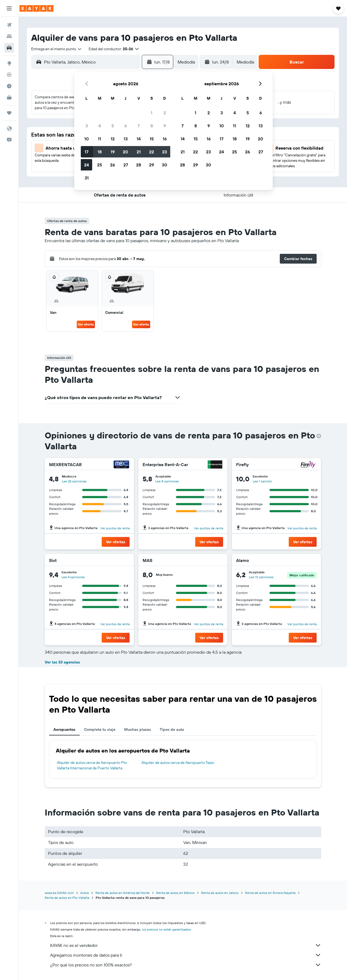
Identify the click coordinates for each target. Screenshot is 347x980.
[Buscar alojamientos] (9, 36)
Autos (85, 893)
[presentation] (319, 436)
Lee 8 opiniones (167, 481)
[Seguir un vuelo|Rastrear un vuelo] (9, 75)
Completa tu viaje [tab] (100, 729)
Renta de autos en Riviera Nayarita (270, 893)
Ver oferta (86, 324)
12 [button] (113, 139)
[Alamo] (309, 560)
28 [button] (139, 165)
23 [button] (165, 152)
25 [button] (99, 165)
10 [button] (87, 139)
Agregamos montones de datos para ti (186, 955)
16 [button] (165, 139)
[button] (9, 8)
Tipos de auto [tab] (172, 729)
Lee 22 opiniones (74, 481)
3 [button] (87, 126)
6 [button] (126, 126)
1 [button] (152, 113)
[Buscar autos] (9, 48)
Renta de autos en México (175, 893)
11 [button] (99, 139)
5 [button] (113, 126)
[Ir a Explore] (9, 63)
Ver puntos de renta (115, 528)
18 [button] (100, 152)
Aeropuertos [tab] (64, 729)
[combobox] (57, 49)
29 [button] (152, 165)
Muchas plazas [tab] (138, 729)
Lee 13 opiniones (261, 577)
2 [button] (165, 113)
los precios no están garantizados (166, 929)
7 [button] (139, 126)
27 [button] (126, 165)
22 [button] (152, 152)
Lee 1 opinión (262, 481)
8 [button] (152, 126)
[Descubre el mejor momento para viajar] (9, 86)
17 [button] (86, 152)
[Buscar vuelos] (9, 25)
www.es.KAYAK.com (59, 893)
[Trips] (9, 113)
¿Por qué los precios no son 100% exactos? (186, 965)
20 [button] (126, 152)
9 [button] (165, 126)
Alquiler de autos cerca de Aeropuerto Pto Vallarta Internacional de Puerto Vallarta (92, 765)
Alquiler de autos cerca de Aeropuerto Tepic (178, 763)
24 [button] (86, 165)
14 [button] (139, 139)
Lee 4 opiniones (73, 577)
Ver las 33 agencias (62, 662)
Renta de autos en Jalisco (220, 893)
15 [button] (152, 139)
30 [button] (165, 165)
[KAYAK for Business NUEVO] (9, 97)
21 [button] (139, 152)
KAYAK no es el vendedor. (186, 945)
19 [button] (113, 152)
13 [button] (126, 139)
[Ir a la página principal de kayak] (36, 8)
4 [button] (100, 126)
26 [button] (113, 165)
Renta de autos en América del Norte (123, 893)
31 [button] (87, 178)
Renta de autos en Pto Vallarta (67, 898)
